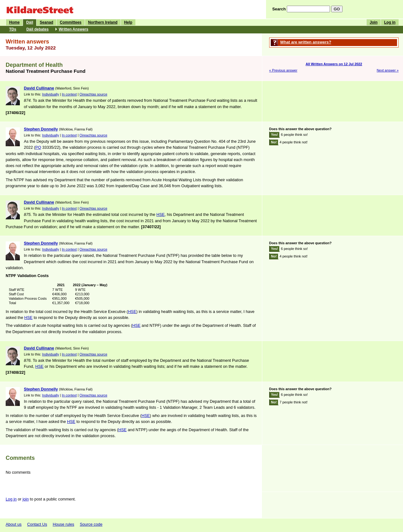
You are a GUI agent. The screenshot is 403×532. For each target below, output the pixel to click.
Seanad (46, 22)
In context (69, 94)
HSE (161, 214)
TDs (13, 29)
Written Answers (73, 29)
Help (128, 22)
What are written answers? (306, 42)
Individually (51, 94)
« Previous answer (283, 70)
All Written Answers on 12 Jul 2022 (334, 64)
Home (14, 22)
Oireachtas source (94, 94)
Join (374, 22)
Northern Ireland (103, 22)
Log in (390, 22)
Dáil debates (38, 29)
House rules (63, 524)
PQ (38, 147)
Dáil (30, 22)
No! (274, 142)
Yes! (275, 135)
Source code (91, 524)
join (26, 499)
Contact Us (37, 524)
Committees (71, 22)
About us (14, 524)
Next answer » (388, 70)
